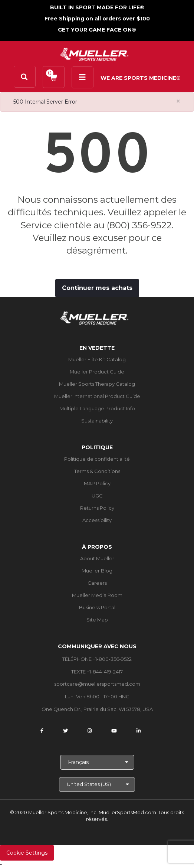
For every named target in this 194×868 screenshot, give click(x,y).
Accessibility (97, 520)
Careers (97, 583)
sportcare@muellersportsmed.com (97, 684)
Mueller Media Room (97, 595)
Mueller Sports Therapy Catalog (97, 384)
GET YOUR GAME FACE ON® (97, 30)
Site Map (97, 620)
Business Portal (97, 607)
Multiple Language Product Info (97, 408)
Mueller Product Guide (97, 372)
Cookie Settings (27, 853)
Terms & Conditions (97, 471)
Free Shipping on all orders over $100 (97, 19)
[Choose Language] (97, 762)
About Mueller (97, 558)
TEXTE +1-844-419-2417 (97, 672)
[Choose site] (97, 784)
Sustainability (97, 421)
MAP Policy (97, 483)
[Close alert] (178, 101)
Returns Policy (97, 508)
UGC (97, 496)
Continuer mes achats (97, 288)
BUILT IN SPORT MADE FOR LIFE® (97, 7)
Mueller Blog (97, 571)
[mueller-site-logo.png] (94, 54)
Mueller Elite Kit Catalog (97, 359)
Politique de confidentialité (97, 459)
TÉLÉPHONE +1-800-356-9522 (97, 659)
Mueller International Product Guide (97, 396)
